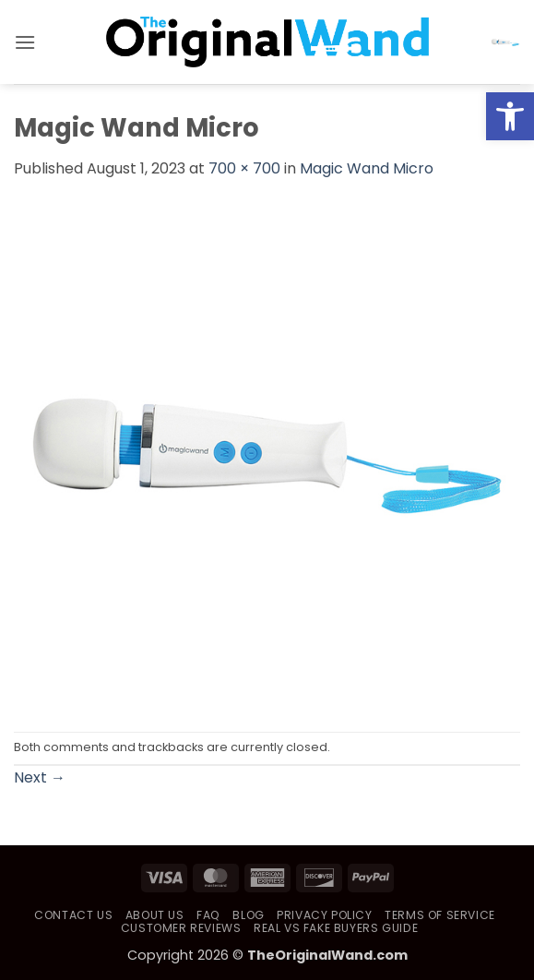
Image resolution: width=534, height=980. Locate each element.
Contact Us (73, 915)
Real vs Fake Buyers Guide (336, 928)
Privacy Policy (325, 915)
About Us (155, 915)
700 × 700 (244, 168)
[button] (25, 42)
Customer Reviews (181, 928)
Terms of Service (440, 915)
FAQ (208, 915)
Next (40, 777)
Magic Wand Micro (367, 168)
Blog (248, 915)
